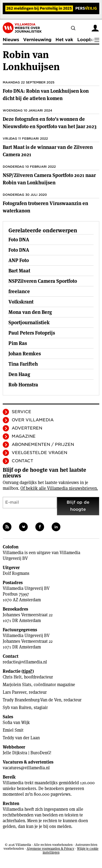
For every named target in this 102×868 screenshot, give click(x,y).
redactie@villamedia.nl (25, 662)
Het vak (64, 40)
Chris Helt (12, 677)
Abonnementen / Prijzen (43, 444)
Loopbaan (89, 40)
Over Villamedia (33, 420)
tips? (28, 671)
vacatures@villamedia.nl (26, 768)
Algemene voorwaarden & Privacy (50, 849)
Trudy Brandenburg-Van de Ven (32, 700)
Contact (22, 461)
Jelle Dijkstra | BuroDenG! (27, 753)
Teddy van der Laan (21, 738)
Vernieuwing (37, 40)
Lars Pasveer (15, 692)
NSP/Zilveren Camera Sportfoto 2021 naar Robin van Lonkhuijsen (49, 179)
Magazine (24, 436)
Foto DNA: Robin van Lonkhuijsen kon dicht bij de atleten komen (46, 95)
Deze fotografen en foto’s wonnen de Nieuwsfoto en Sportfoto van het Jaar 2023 (50, 123)
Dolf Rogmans (16, 573)
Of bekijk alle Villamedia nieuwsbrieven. (59, 488)
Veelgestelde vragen (39, 453)
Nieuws (11, 40)
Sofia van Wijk (16, 723)
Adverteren (27, 428)
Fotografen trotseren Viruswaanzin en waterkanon (45, 207)
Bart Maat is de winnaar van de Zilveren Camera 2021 (48, 151)
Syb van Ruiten (17, 708)
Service (21, 412)
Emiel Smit (13, 730)
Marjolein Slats (17, 685)
